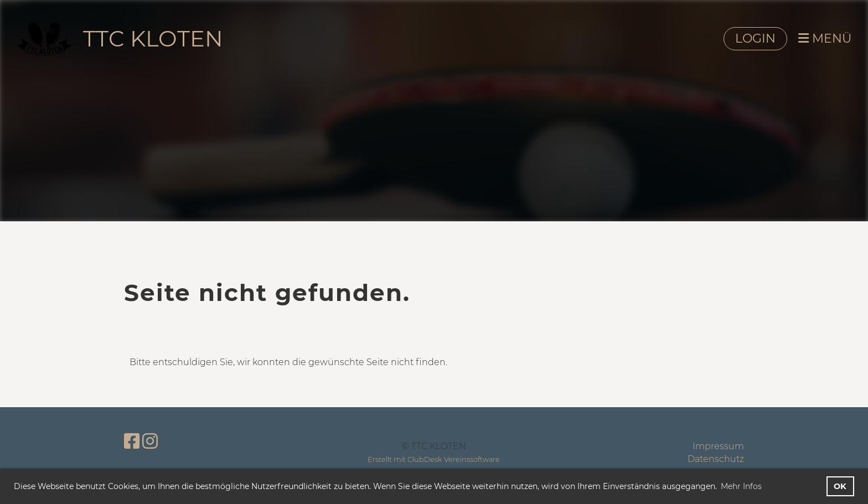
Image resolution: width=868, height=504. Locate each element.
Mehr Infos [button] (741, 486)
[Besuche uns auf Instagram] (150, 441)
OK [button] (840, 486)
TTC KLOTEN (153, 38)
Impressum (718, 446)
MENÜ (825, 38)
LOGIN (755, 38)
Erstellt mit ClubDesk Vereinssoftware (434, 459)
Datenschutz (716, 459)
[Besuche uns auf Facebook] (132, 441)
